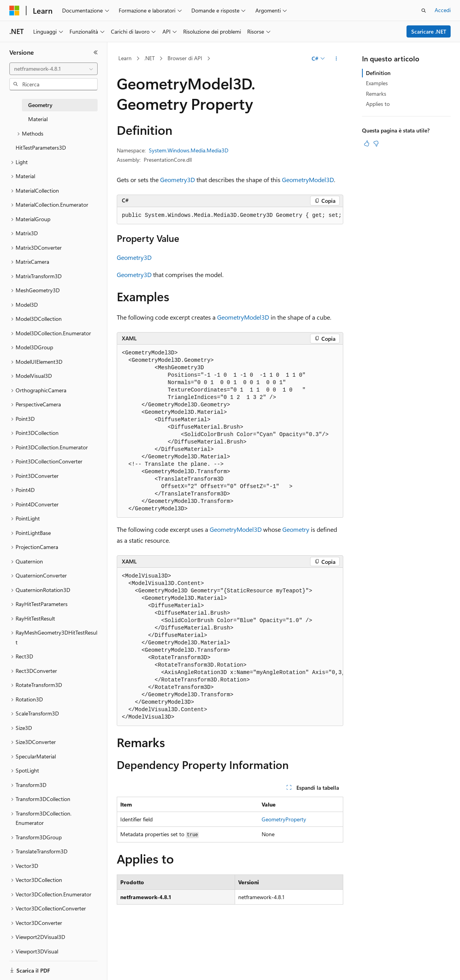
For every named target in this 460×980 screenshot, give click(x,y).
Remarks (376, 94)
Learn (125, 58)
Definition (378, 73)
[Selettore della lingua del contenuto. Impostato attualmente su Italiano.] (26, 967)
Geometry (296, 529)
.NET (149, 58)
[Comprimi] (96, 52)
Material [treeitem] (38, 119)
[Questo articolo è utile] (367, 143)
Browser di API (185, 58)
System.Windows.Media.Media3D (189, 150)
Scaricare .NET (429, 31)
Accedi (443, 10)
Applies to (378, 104)
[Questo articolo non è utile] (376, 143)
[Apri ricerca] (424, 11)
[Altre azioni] (336, 59)
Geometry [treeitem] (40, 105)
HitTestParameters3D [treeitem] (41, 148)
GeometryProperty (284, 819)
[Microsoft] (14, 11)
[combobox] (53, 69)
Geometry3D (177, 180)
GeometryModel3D (308, 180)
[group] (230, 216)
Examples (377, 83)
